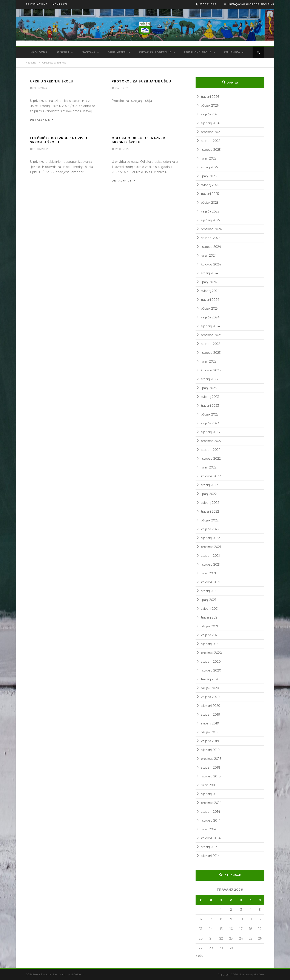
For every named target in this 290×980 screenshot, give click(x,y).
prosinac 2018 (211, 759)
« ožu (199, 956)
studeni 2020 (211, 662)
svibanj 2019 (210, 723)
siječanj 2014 (210, 856)
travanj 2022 (210, 512)
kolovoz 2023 (211, 370)
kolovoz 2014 (211, 838)
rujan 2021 (208, 573)
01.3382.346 (206, 4)
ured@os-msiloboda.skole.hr (249, 4)
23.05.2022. (123, 149)
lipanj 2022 (209, 494)
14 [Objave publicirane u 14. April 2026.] (211, 929)
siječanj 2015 (210, 794)
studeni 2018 (211, 768)
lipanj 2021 (209, 600)
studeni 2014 (211, 812)
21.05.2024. (41, 88)
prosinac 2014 (211, 803)
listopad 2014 (211, 820)
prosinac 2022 (211, 441)
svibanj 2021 (210, 609)
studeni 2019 (211, 715)
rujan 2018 (209, 785)
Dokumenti (117, 52)
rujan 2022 (209, 467)
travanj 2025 (210, 194)
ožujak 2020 (210, 688)
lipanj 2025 (209, 176)
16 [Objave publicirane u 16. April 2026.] (231, 929)
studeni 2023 (211, 344)
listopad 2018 (211, 776)
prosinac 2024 (211, 229)
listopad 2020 (211, 670)
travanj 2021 (210, 617)
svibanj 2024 (210, 291)
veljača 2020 (210, 697)
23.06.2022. (41, 149)
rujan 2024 (209, 256)
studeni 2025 (211, 141)
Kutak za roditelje (155, 52)
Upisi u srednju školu (52, 81)
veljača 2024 (210, 317)
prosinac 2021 (211, 547)
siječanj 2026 (210, 123)
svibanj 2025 (210, 185)
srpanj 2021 (209, 591)
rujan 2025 (209, 158)
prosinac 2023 (211, 335)
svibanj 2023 (210, 397)
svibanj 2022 (210, 503)
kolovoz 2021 (211, 582)
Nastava (89, 52)
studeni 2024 (211, 238)
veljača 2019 (210, 741)
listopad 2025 (211, 150)
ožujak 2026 (210, 105)
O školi (63, 52)
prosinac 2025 (211, 132)
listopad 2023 (211, 353)
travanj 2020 (210, 679)
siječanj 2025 (210, 220)
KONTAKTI (60, 4)
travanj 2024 (210, 300)
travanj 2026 (210, 97)
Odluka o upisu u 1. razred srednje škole (139, 140)
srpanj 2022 (209, 485)
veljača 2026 (210, 114)
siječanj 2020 (211, 706)
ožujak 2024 (210, 309)
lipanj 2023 (209, 388)
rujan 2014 (209, 829)
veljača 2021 (210, 635)
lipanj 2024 (209, 282)
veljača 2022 (210, 529)
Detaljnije (42, 120)
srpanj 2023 (209, 379)
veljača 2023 (210, 423)
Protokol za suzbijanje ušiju (141, 81)
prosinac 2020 (211, 653)
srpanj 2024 (210, 273)
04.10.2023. (123, 88)
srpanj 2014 (209, 847)
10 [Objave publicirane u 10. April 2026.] (241, 919)
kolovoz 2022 (211, 476)
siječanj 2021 (210, 644)
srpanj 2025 (209, 167)
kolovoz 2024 (211, 264)
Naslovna (39, 52)
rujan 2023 (209, 361)
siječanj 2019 (210, 750)
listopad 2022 (211, 459)
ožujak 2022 (210, 520)
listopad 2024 (211, 247)
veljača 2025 (210, 211)
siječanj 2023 (210, 432)
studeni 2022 (211, 450)
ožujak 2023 (210, 414)
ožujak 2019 (210, 732)
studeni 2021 (210, 556)
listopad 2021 (211, 564)
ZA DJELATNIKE (36, 4)
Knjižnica (232, 52)
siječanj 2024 (211, 326)
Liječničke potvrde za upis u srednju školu (59, 140)
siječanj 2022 (210, 538)
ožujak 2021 (210, 626)
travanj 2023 (210, 406)
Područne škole (198, 52)
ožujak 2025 (210, 203)
